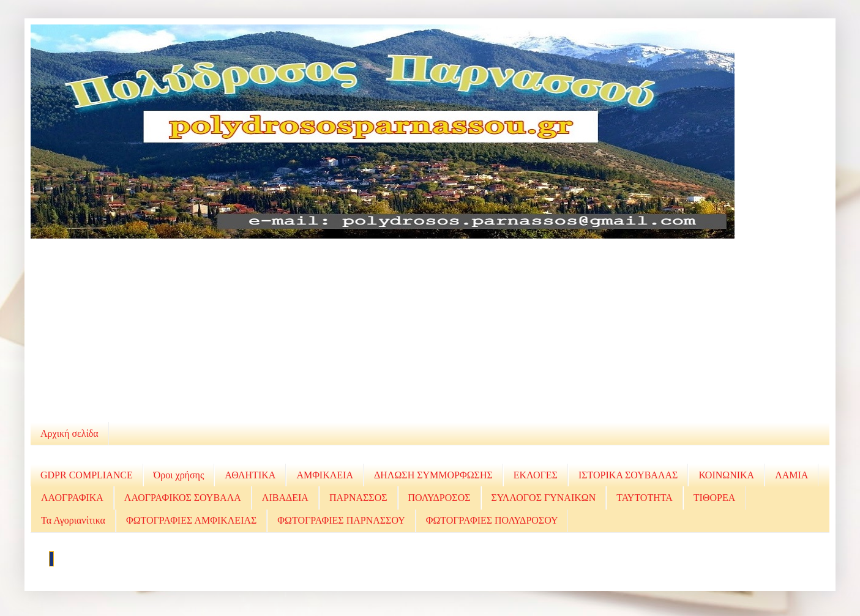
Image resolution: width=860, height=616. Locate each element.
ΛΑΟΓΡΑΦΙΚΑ (72, 498)
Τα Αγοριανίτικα (73, 520)
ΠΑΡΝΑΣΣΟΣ (358, 498)
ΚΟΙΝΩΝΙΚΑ (726, 475)
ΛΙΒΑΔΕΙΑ (285, 498)
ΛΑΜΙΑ (791, 475)
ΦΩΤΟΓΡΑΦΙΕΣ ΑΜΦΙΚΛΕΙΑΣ (191, 520)
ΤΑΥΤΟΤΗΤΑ (645, 498)
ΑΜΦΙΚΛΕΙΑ (325, 475)
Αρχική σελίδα (69, 433)
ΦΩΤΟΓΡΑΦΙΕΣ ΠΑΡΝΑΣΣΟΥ (341, 520)
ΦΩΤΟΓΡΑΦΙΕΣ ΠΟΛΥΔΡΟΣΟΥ (492, 520)
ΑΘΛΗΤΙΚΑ (250, 475)
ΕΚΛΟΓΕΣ (536, 475)
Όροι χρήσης (179, 475)
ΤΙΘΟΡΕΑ (714, 498)
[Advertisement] (430, 330)
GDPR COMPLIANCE (87, 475)
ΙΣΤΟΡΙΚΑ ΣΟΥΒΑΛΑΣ (628, 475)
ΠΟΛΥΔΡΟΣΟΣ (439, 498)
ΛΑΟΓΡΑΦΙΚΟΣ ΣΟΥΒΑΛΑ (183, 498)
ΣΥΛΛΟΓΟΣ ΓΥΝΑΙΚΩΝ (544, 498)
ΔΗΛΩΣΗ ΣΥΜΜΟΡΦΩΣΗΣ (433, 475)
